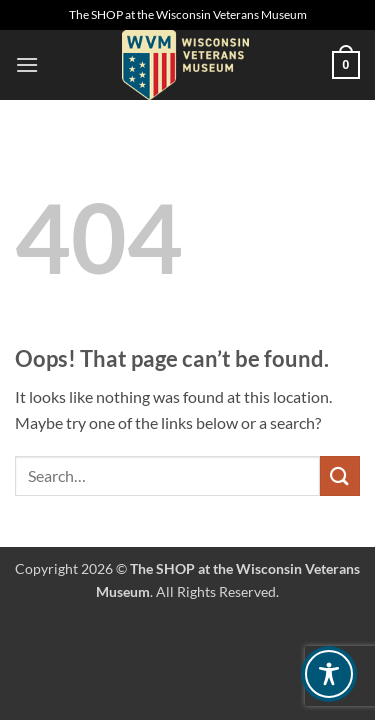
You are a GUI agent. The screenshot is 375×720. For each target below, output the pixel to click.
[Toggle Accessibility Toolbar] (329, 674)
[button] (27, 64)
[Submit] (340, 475)
